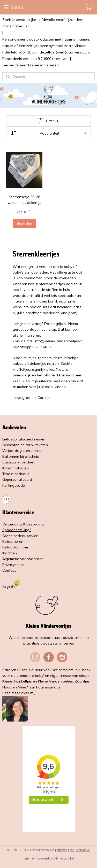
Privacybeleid (13, 565)
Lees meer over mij (19, 693)
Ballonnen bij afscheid (21, 456)
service (32, 536)
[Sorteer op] (49, 133)
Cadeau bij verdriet (18, 462)
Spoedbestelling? (17, 530)
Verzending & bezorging (23, 524)
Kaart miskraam (16, 468)
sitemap (62, 850)
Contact (9, 570)
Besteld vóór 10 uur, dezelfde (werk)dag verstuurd (47, 52)
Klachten (10, 553)
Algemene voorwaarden (23, 559)
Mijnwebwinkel (64, 858)
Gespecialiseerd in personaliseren (31, 65)
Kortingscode (14, 485)
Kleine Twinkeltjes (17, 681)
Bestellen (24, 223)
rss (72, 850)
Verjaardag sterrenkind (22, 451)
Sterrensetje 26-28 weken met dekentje (24, 200)
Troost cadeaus (16, 474)
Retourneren (13, 541)
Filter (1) (49, 121)
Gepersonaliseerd (17, 479)
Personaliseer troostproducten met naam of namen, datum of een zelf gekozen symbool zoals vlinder (46, 42)
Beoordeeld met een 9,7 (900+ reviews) (35, 59)
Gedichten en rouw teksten (25, 445)
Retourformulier (15, 547)
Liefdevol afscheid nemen (24, 439)
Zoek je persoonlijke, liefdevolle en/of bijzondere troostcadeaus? (43, 23)
